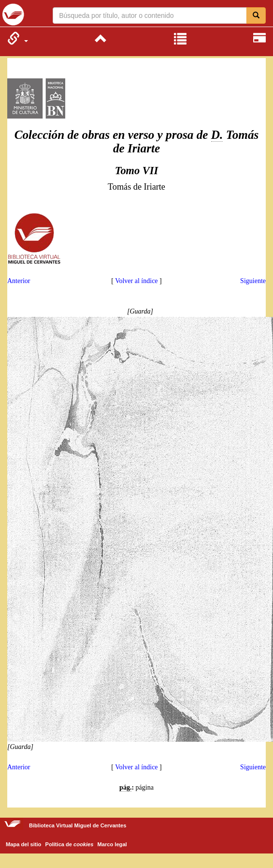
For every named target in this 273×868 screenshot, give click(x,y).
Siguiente (253, 281)
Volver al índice (136, 281)
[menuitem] (18, 38)
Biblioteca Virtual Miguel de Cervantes (13, 15)
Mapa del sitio (23, 844)
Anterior (19, 281)
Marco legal (112, 844)
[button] (18, 38)
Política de (70, 844)
